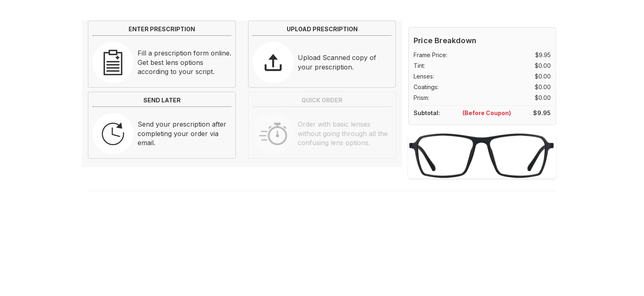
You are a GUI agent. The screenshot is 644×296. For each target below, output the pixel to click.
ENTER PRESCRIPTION (162, 29)
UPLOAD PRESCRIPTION (322, 29)
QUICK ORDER (322, 100)
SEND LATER (162, 100)
